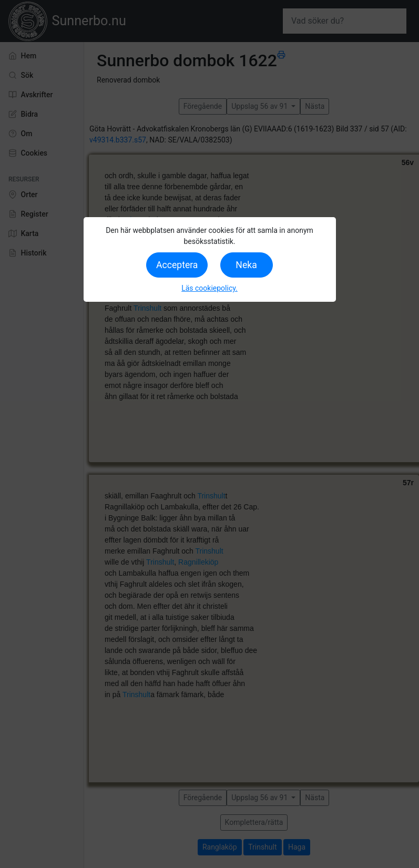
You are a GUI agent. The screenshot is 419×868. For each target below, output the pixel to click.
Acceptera (177, 265)
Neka (246, 265)
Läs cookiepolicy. (209, 288)
